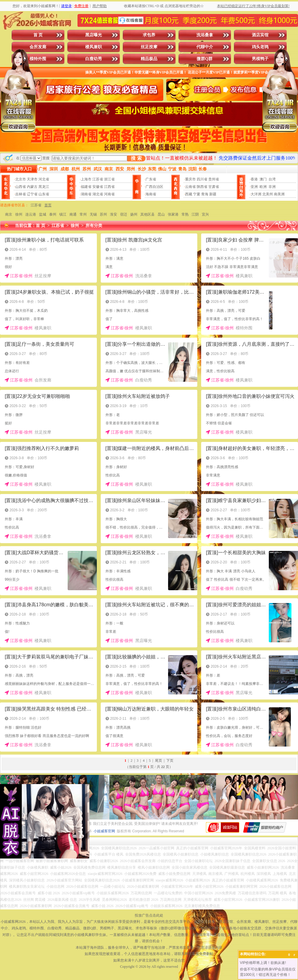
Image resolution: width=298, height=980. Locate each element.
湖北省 (98, 194)
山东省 (44, 194)
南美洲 (279, 194)
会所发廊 (38, 47)
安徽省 (98, 187)
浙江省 (109, 179)
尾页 (159, 761)
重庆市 (190, 179)
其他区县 (148, 214)
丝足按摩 (149, 47)
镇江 (63, 214)
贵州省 (214, 179)
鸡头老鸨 (260, 47)
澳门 (263, 179)
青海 (205, 194)
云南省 (190, 187)
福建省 (86, 187)
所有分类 (94, 226)
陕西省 (202, 187)
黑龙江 (44, 187)
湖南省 (86, 194)
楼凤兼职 (94, 47)
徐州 (19, 214)
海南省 (151, 194)
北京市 (21, 179)
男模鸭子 (260, 59)
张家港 (173, 214)
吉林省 (21, 194)
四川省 (202, 179)
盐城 (43, 214)
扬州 (134, 214)
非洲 (272, 187)
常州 (83, 214)
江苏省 (98, 179)
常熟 (185, 214)
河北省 (44, 179)
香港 (254, 179)
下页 (170, 761)
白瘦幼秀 (94, 59)
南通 (73, 214)
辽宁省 (32, 194)
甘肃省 (214, 187)
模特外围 (38, 59)
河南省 (109, 194)
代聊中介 (205, 47)
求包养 (149, 35)
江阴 (195, 214)
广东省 (151, 179)
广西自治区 (154, 187)
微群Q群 (205, 59)
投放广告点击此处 (149, 915)
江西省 (109, 187)
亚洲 (254, 187)
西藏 (189, 194)
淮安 (114, 214)
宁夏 (197, 194)
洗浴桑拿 (205, 35)
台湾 (272, 179)
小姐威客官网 (104, 831)
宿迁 (124, 214)
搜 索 (136, 158)
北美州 (268, 194)
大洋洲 (256, 194)
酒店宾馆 (260, 35)
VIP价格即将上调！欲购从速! (263, 963)
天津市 (32, 179)
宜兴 (205, 214)
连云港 (31, 214)
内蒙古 (32, 187)
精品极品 (149, 59)
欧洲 (263, 187)
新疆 (213, 194)
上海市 (86, 179)
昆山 (161, 214)
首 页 (38, 35)
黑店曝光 (94, 35)
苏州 (103, 214)
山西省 (21, 187)
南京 (9, 214)
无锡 (93, 214)
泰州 (53, 214)
